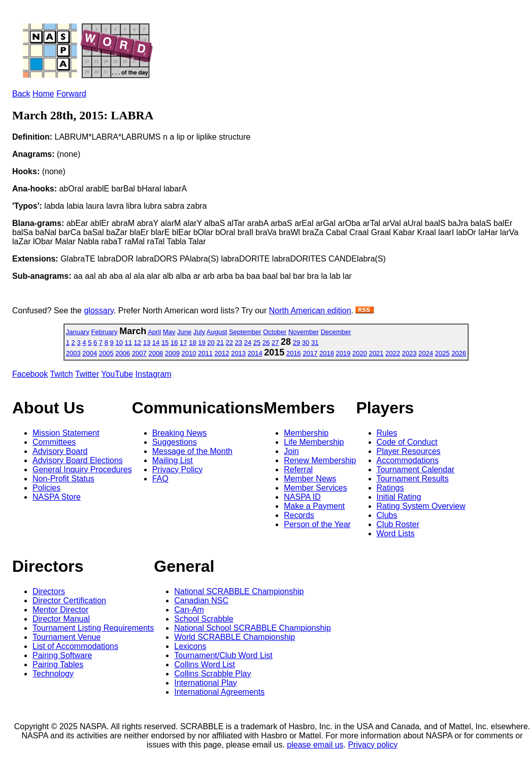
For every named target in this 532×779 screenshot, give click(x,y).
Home (43, 94)
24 (248, 343)
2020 (360, 353)
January (78, 332)
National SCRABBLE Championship (239, 591)
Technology (53, 674)
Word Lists (396, 533)
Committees (54, 442)
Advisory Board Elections (78, 460)
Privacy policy (373, 745)
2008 (156, 353)
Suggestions (175, 442)
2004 (90, 353)
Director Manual (61, 619)
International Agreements (219, 692)
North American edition (310, 311)
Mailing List (173, 460)
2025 (442, 353)
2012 (222, 353)
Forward (71, 94)
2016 (294, 353)
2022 (393, 353)
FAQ (160, 479)
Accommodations (408, 460)
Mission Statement (66, 433)
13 (147, 343)
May (169, 332)
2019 (343, 353)
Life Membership (314, 442)
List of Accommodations (75, 646)
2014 (255, 353)
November (304, 332)
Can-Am (189, 610)
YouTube (117, 374)
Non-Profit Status (63, 479)
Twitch (61, 374)
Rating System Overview (421, 506)
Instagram (154, 374)
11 (128, 343)
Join (291, 451)
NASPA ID (302, 497)
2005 (106, 353)
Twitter (87, 374)
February (105, 332)
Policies (46, 488)
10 (119, 343)
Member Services (315, 488)
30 (306, 343)
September (245, 332)
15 (165, 343)
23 (239, 343)
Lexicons (190, 646)
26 (266, 343)
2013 (238, 353)
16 (174, 343)
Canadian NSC (201, 601)
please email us (315, 745)
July (199, 332)
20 (211, 343)
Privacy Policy (178, 469)
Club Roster (398, 524)
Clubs (387, 515)
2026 (459, 353)
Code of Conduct (407, 442)
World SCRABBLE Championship (235, 637)
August (217, 332)
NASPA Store (57, 497)
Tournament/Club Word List (223, 655)
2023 (409, 353)
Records (299, 515)
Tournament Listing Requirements (93, 628)
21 (220, 343)
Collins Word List (205, 664)
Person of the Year (317, 524)
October (275, 332)
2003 (73, 353)
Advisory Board (60, 451)
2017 (310, 353)
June (184, 332)
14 (156, 343)
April (154, 332)
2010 (189, 353)
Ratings (390, 488)
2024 (426, 353)
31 (315, 343)
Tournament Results (413, 479)
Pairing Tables (58, 664)
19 (202, 343)
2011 (205, 353)
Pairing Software (62, 655)
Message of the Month (192, 451)
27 (275, 343)
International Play (206, 683)
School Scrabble (204, 619)
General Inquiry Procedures (82, 469)
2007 (139, 353)
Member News (310, 479)
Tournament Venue (66, 637)
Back (21, 94)
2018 (327, 353)
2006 (123, 353)
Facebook (30, 374)
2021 (376, 353)
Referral (298, 469)
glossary (98, 311)
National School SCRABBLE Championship (253, 628)
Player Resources (409, 451)
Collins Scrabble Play (212, 674)
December (336, 332)
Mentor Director (60, 610)
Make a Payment (314, 506)
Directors (49, 591)
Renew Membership (320, 460)
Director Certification (69, 601)
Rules (387, 433)
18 (192, 343)
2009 (172, 353)
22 (229, 343)
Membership (306, 433)
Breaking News (180, 433)
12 (138, 343)
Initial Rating (399, 497)
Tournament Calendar (416, 469)
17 (183, 343)
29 (296, 343)
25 (257, 343)
